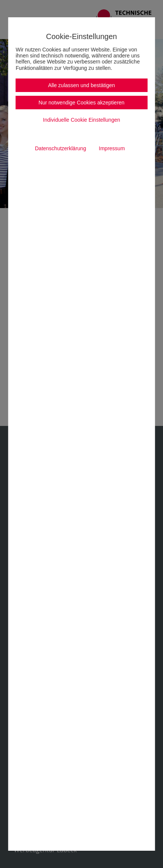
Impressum (112, 148)
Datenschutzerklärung (60, 148)
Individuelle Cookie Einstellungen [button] (81, 120)
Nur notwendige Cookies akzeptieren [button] (82, 103)
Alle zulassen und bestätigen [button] (81, 85)
